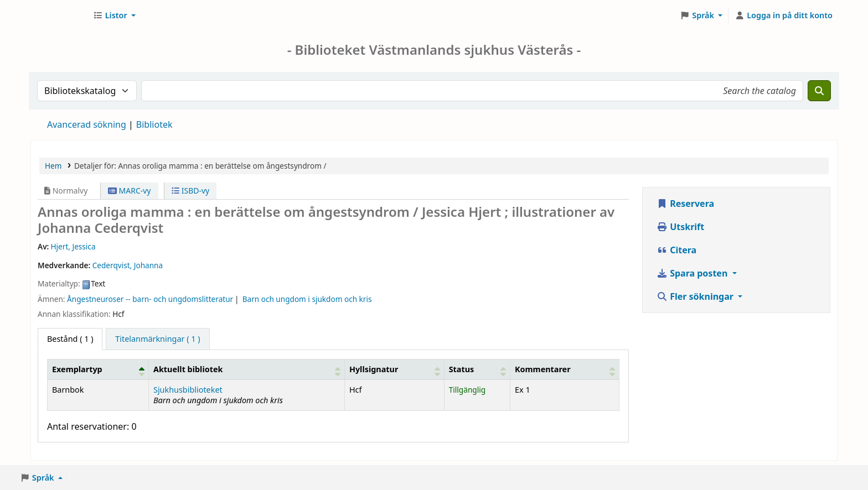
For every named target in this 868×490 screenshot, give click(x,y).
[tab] (157, 339)
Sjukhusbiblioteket (188, 390)
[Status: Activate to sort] (477, 369)
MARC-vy (130, 191)
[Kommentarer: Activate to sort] (565, 369)
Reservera (685, 204)
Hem (53, 166)
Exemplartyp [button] (77, 369)
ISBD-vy (190, 191)
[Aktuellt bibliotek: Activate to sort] (246, 369)
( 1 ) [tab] (70, 339)
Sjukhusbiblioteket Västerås (59, 15)
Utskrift (680, 227)
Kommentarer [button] (543, 369)
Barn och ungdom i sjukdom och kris (307, 299)
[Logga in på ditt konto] (784, 15)
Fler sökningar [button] (696, 296)
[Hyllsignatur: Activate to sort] (394, 369)
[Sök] (819, 91)
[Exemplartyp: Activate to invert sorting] (98, 369)
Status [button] (462, 369)
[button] (114, 15)
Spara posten (693, 273)
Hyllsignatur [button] (374, 369)
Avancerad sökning (87, 124)
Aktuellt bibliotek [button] (188, 369)
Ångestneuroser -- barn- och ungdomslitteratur (150, 299)
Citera (676, 250)
